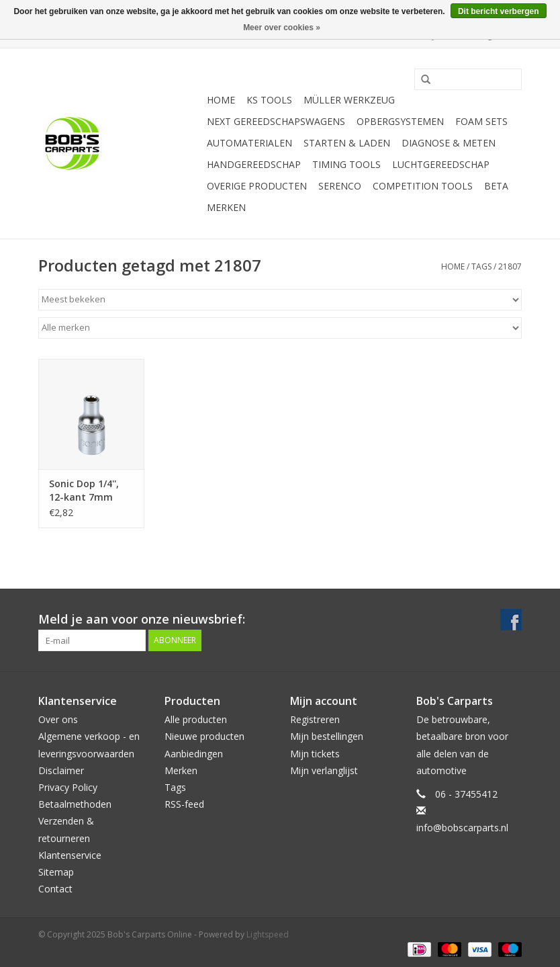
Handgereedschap (254, 164)
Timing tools (346, 164)
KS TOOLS (269, 100)
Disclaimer (61, 770)
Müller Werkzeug (349, 100)
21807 (510, 266)
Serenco (340, 186)
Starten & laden (347, 143)
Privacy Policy (68, 787)
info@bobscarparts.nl (462, 828)
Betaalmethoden (75, 804)
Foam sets (481, 121)
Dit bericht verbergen (499, 11)
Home (221, 100)
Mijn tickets (315, 754)
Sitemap (56, 872)
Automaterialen (249, 143)
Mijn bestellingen (327, 736)
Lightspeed (268, 934)
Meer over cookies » (282, 28)
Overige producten (257, 186)
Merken (226, 207)
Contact (55, 889)
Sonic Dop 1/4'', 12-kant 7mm (84, 490)
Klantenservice (70, 855)
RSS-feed (184, 804)
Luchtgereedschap (441, 164)
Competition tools (423, 186)
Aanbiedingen (194, 754)
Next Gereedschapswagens (276, 121)
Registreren (315, 719)
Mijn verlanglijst (324, 770)
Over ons (58, 719)
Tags (481, 266)
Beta (496, 186)
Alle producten (196, 719)
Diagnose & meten (449, 143)
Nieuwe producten (204, 736)
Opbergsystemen (400, 121)
